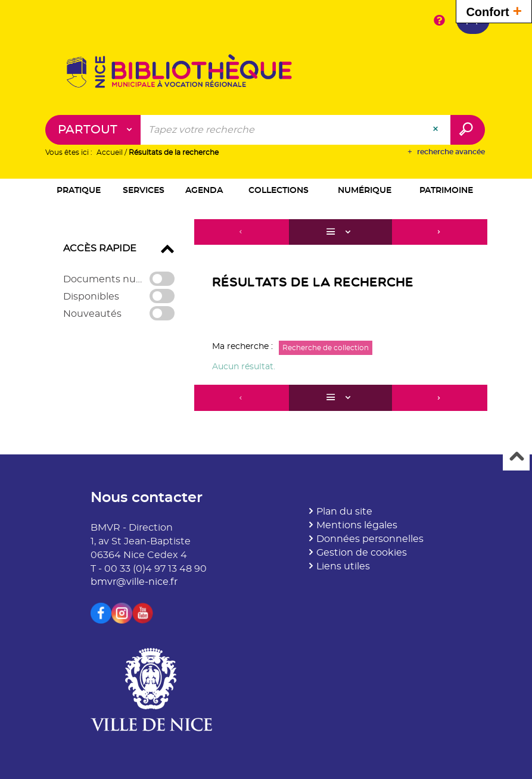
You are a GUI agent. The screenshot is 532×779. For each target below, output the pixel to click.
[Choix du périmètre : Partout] (93, 130)
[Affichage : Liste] (340, 232)
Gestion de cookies (362, 553)
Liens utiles (343, 566)
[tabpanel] (266, 317)
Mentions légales (357, 525)
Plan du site (344, 512)
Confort (494, 10)
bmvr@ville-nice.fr (134, 582)
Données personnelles (370, 539)
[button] (79, 191)
